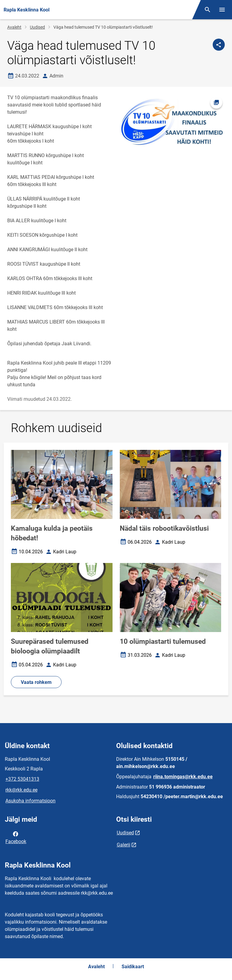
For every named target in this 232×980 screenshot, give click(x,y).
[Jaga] (219, 45)
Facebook (16, 837)
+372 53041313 (22, 779)
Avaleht (14, 27)
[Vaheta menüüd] (222, 10)
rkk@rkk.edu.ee (21, 790)
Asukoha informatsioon (30, 801)
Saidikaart (133, 967)
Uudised (37, 27)
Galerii (124, 845)
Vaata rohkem (36, 682)
